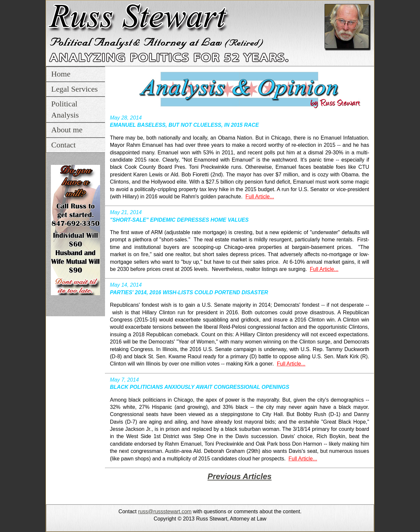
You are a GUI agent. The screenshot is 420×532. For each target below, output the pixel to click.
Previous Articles (239, 476)
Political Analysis (65, 109)
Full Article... (260, 197)
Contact (63, 145)
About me (67, 130)
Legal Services (74, 89)
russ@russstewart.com (165, 511)
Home (61, 74)
